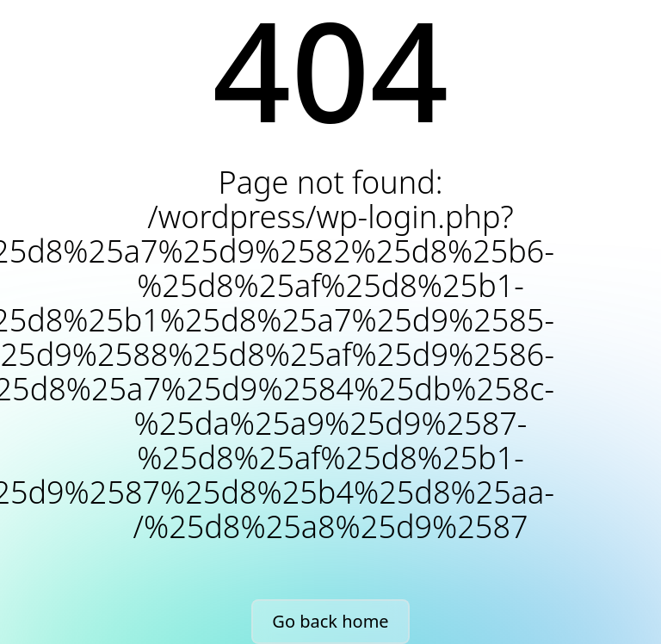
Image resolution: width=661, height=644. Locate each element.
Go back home (330, 621)
